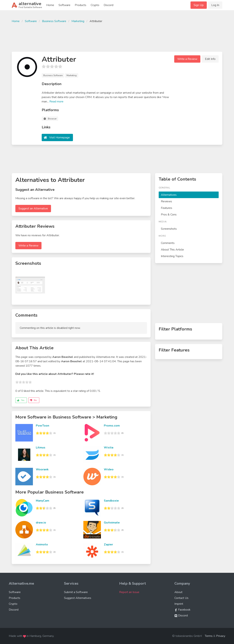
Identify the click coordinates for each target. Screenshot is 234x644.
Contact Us (181, 598)
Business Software (54, 21)
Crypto (95, 5)
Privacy (221, 636)
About (178, 592)
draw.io (41, 523)
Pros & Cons (169, 215)
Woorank (42, 469)
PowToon (43, 426)
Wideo (109, 469)
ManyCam (43, 501)
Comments (168, 243)
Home (50, 5)
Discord (108, 5)
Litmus (41, 448)
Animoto (42, 544)
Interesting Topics (172, 256)
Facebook (182, 610)
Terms (209, 636)
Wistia (109, 448)
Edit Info (210, 59)
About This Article (172, 250)
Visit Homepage (60, 137)
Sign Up (199, 5)
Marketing (78, 21)
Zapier (108, 544)
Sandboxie (111, 501)
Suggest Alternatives (78, 598)
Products (81, 5)
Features (167, 208)
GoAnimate (112, 523)
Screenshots (169, 229)
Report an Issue (129, 592)
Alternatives (169, 195)
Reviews (166, 201)
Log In (215, 5)
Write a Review (187, 59)
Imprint (179, 604)
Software (64, 5)
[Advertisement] (117, 37)
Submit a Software (76, 592)
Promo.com (112, 426)
